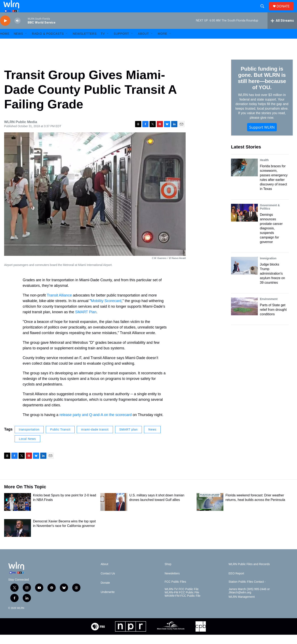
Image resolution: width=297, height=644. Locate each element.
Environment (269, 308)
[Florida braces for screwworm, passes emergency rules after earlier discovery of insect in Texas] (244, 177)
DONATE (286, 11)
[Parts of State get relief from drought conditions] (244, 316)
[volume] (18, 30)
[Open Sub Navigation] (26, 43)
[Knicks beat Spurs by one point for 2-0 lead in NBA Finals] (18, 511)
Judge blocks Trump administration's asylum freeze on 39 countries (272, 283)
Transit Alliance (59, 305)
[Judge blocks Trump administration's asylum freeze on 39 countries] (244, 275)
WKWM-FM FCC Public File (182, 605)
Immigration (268, 268)
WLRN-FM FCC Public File (182, 602)
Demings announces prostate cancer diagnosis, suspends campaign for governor (271, 238)
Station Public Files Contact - (247, 591)
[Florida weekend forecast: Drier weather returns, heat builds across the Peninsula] (210, 511)
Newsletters (85, 43)
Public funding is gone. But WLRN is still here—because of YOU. (262, 87)
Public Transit (60, 439)
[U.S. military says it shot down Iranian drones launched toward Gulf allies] (114, 511)
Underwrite (108, 601)
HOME (5, 43)
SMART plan (129, 439)
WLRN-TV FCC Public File (182, 598)
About (143, 43)
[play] (5, 30)
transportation (29, 439)
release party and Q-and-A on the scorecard (95, 424)
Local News (27, 448)
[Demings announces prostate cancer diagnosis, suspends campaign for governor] (244, 222)
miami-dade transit (95, 439)
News (152, 439)
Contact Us (108, 583)
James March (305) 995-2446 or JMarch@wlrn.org (249, 600)
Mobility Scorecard (106, 310)
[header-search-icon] (264, 11)
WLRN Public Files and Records (249, 573)
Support (121, 43)
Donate (105, 592)
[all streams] (282, 30)
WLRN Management (242, 606)
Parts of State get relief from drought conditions (273, 319)
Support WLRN (262, 136)
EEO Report (236, 583)
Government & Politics (270, 216)
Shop (168, 573)
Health (264, 169)
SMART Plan (86, 321)
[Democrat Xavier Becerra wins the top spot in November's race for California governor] (18, 537)
